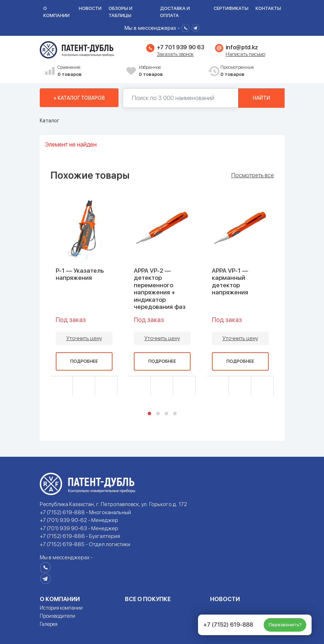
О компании (56, 12)
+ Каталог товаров (79, 98)
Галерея (49, 624)
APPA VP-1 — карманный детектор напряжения (230, 281)
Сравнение (89, 71)
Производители (57, 616)
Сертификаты (231, 8)
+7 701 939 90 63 (181, 47)
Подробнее (84, 361)
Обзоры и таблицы (120, 12)
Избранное (171, 71)
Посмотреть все (253, 176)
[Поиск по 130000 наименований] (181, 98)
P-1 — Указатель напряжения (80, 274)
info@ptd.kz (242, 47)
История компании (61, 608)
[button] (149, 413)
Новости (90, 8)
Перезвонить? (285, 625)
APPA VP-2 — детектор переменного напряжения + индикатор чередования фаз (160, 289)
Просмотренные (252, 71)
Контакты (268, 8)
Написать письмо (245, 54)
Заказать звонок (175, 54)
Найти (261, 98)
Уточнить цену (84, 338)
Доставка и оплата (175, 12)
